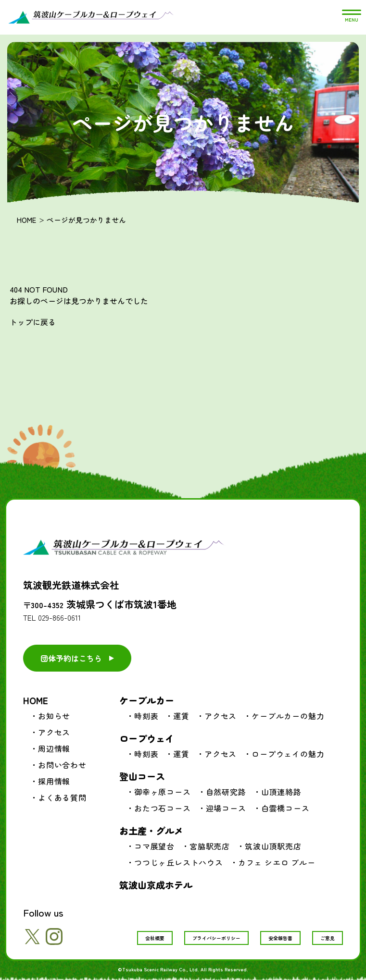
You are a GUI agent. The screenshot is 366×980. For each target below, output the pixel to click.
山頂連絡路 (281, 792)
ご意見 (328, 938)
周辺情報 (54, 748)
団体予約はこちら (71, 658)
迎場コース (226, 808)
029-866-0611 (59, 617)
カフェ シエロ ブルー (277, 862)
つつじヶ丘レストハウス (179, 862)
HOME (26, 220)
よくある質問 (62, 797)
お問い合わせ (62, 765)
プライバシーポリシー (216, 938)
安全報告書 (280, 938)
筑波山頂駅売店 (273, 846)
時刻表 (146, 716)
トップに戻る (33, 322)
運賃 (181, 716)
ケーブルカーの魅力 (288, 716)
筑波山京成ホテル (156, 885)
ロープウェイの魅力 (288, 754)
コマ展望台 (154, 846)
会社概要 (155, 938)
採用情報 (54, 781)
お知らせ (54, 716)
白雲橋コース (285, 808)
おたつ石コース (163, 808)
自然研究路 (226, 792)
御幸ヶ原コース (163, 792)
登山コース (142, 776)
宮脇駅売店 (210, 846)
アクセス (54, 732)
